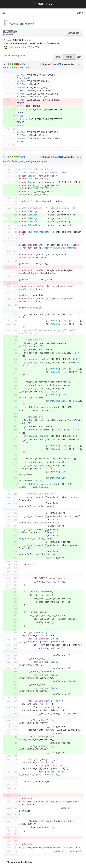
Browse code (74, 33)
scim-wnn (27, 24)
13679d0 (18, 40)
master (10, 35)
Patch (58, 57)
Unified (69, 57)
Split (79, 57)
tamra (14, 24)
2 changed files (19, 56)
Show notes (67, 64)
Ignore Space (49, 64)
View (79, 64)
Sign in (80, 13)
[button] (4, 13)
